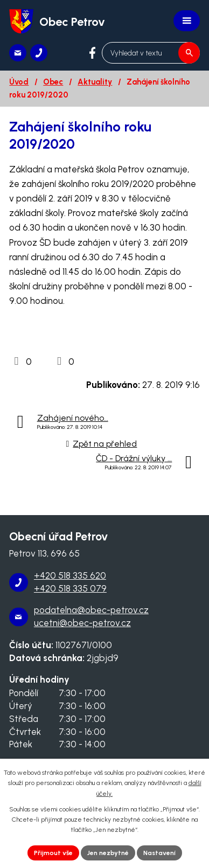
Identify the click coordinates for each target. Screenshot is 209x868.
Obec (53, 82)
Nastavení (159, 853)
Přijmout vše (53, 853)
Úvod (19, 82)
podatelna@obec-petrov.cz (91, 610)
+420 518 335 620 (70, 575)
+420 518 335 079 (70, 588)
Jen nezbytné (108, 853)
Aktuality (95, 82)
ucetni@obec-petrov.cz (82, 623)
